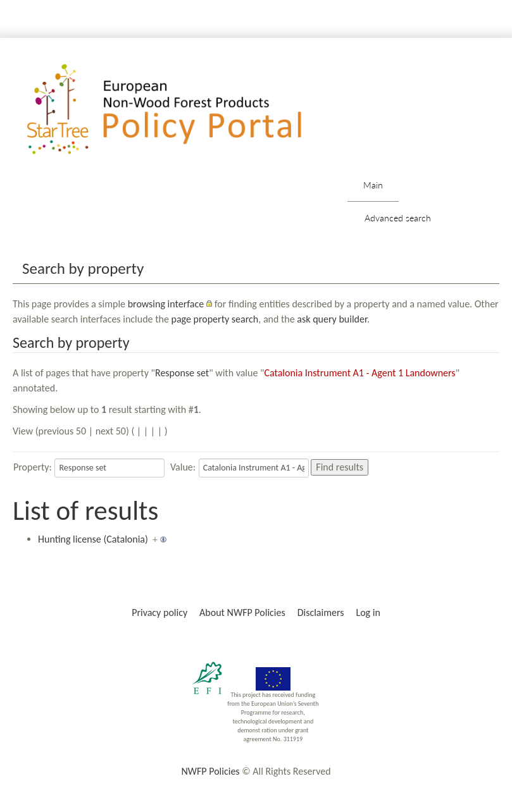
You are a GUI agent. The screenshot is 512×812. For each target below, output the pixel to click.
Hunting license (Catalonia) (93, 539)
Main (373, 185)
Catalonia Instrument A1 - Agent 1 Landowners (359, 373)
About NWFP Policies (242, 612)
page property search (215, 319)
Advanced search (398, 218)
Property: (33, 467)
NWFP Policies (210, 771)
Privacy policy (159, 612)
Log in (368, 612)
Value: (183, 467)
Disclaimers (321, 612)
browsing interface (166, 304)
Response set (182, 373)
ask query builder (332, 319)
